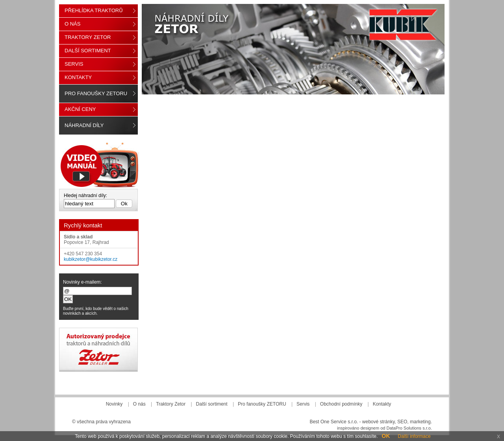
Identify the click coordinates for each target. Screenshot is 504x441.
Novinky (114, 404)
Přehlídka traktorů (94, 10)
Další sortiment (88, 51)
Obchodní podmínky (341, 404)
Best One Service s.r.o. (334, 422)
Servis (74, 64)
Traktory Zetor (88, 37)
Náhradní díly (84, 125)
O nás (72, 24)
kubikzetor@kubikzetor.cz (91, 259)
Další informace (414, 436)
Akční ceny (80, 109)
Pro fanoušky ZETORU (96, 93)
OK (386, 436)
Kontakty (78, 77)
